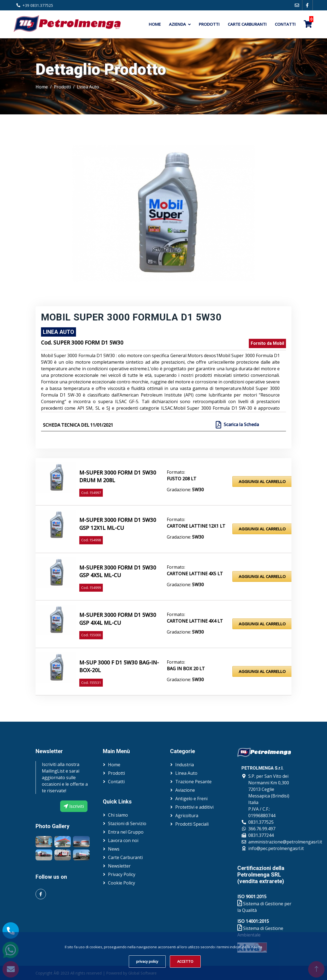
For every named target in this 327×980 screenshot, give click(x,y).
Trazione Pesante (193, 782)
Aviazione (185, 790)
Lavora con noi (123, 840)
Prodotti (209, 24)
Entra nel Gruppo (126, 832)
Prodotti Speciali (192, 824)
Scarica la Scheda (241, 425)
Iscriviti (74, 806)
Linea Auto (88, 87)
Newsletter (119, 866)
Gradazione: (185, 490)
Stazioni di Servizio (127, 823)
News (114, 849)
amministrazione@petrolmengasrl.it (285, 842)
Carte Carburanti (247, 24)
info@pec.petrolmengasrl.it (276, 848)
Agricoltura (187, 816)
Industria (185, 765)
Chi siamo (118, 815)
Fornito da (267, 343)
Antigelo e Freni (191, 799)
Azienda (177, 24)
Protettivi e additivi (194, 807)
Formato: (176, 472)
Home (155, 24)
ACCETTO (185, 961)
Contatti (285, 24)
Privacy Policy (122, 874)
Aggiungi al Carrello (262, 481)
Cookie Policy (122, 883)
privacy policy (147, 961)
